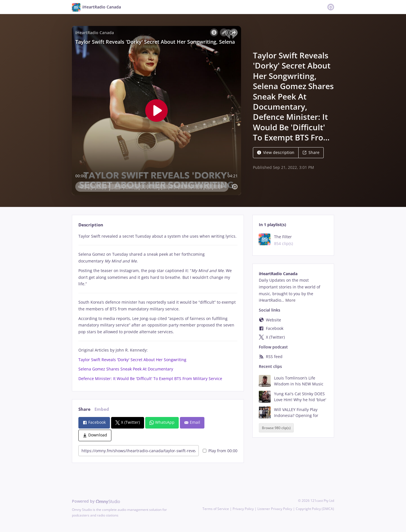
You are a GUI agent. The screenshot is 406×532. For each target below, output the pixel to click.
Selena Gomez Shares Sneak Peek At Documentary (126, 369)
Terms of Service (216, 509)
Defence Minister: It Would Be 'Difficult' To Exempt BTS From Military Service (150, 378)
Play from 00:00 (220, 451)
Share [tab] (84, 409)
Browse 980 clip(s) (276, 428)
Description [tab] (91, 225)
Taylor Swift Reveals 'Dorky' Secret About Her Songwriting (132, 360)
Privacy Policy (243, 509)
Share (311, 152)
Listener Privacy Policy (275, 509)
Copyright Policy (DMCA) (315, 509)
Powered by (96, 501)
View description (276, 152)
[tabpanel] (158, 307)
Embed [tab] (102, 409)
